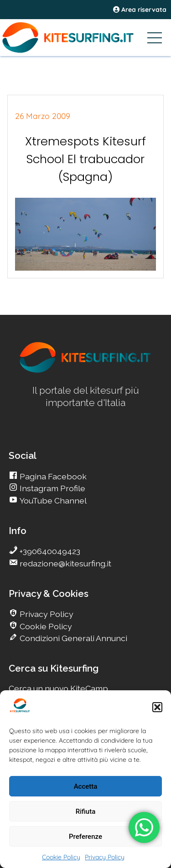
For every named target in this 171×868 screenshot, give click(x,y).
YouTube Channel (52, 501)
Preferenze (85, 837)
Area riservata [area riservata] (140, 10)
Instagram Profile (52, 488)
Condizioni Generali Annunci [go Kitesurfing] (73, 638)
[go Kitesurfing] (86, 371)
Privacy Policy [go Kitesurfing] (46, 614)
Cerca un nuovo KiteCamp (58, 688)
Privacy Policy (105, 857)
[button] (157, 707)
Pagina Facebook (52, 476)
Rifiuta (85, 812)
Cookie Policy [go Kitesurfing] (45, 626)
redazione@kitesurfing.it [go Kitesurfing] (65, 563)
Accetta (86, 786)
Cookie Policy (61, 857)
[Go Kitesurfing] (85, 37)
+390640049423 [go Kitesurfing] (49, 551)
